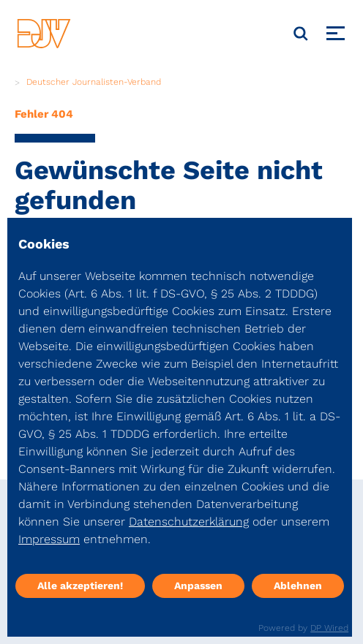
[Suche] (301, 34)
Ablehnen (298, 586)
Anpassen (198, 586)
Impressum (49, 539)
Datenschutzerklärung (189, 522)
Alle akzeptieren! (80, 586)
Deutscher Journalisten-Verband (94, 82)
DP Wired (329, 628)
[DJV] (44, 33)
